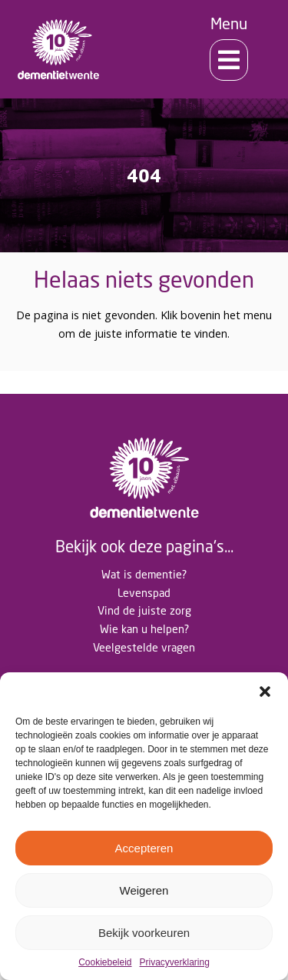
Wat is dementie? (144, 574)
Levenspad (144, 593)
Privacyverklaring (175, 963)
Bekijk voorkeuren (144, 933)
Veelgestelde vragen (144, 647)
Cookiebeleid (105, 963)
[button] (265, 692)
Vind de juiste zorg (144, 610)
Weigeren (144, 890)
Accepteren (144, 848)
